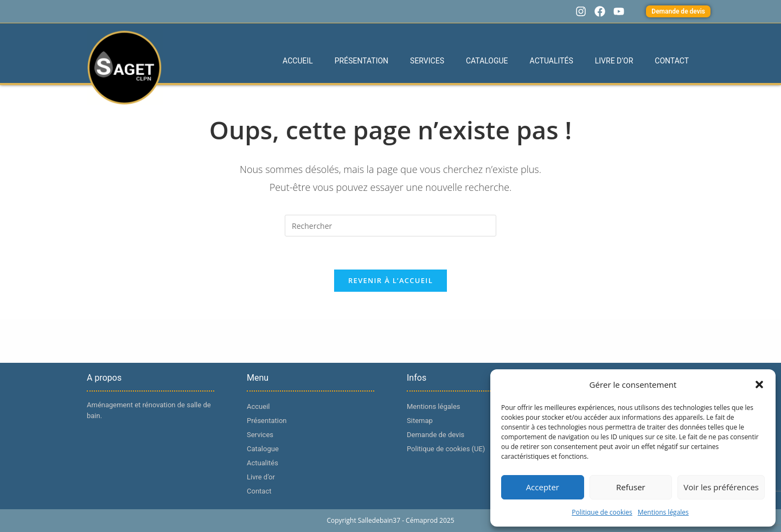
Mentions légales (663, 512)
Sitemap (420, 421)
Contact (672, 61)
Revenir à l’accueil (390, 280)
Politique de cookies (602, 512)
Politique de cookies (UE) (446, 449)
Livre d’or (614, 61)
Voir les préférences (721, 487)
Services (427, 61)
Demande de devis (436, 435)
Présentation (361, 61)
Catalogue (487, 61)
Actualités (552, 61)
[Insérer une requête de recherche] (390, 226)
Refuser (631, 487)
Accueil (298, 61)
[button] (759, 384)
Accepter (543, 487)
